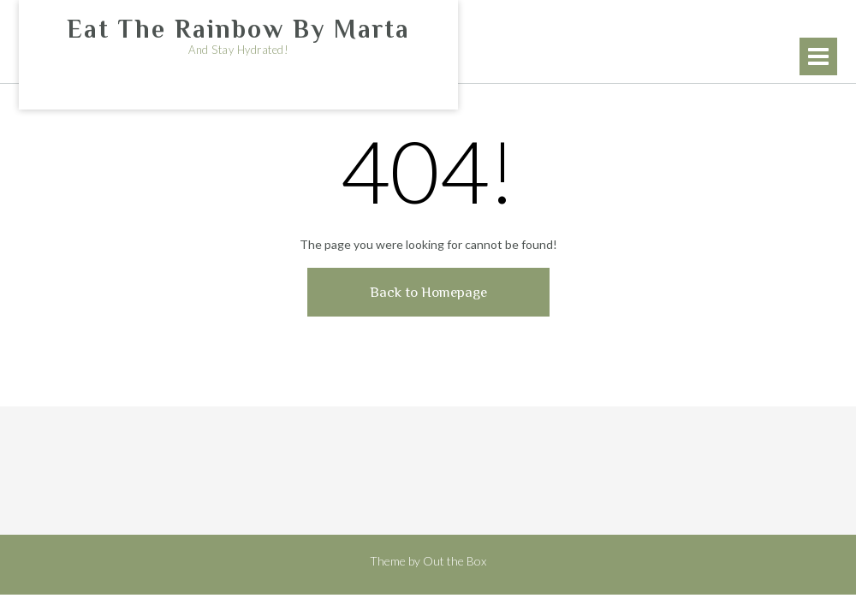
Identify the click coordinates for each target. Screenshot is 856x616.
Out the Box (455, 561)
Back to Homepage (428, 292)
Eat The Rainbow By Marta (238, 29)
